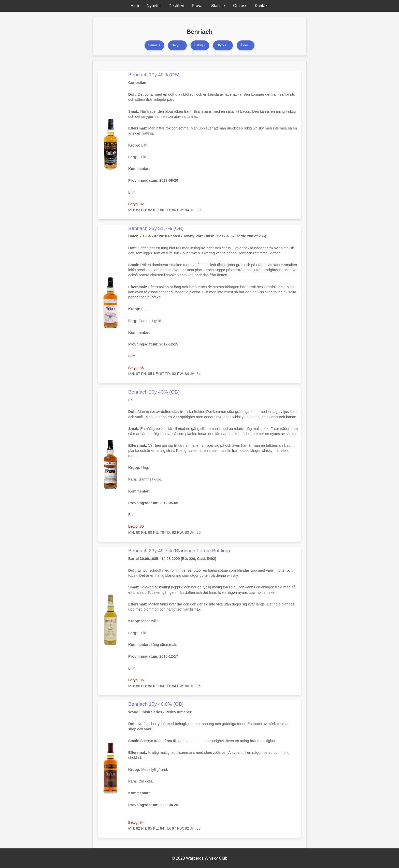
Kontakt (262, 6)
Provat (198, 6)
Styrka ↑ (223, 45)
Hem (135, 6)
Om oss (240, 6)
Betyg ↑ (177, 45)
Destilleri (176, 6)
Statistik (218, 6)
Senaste (154, 45)
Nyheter (154, 6)
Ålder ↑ (246, 45)
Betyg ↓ (200, 45)
